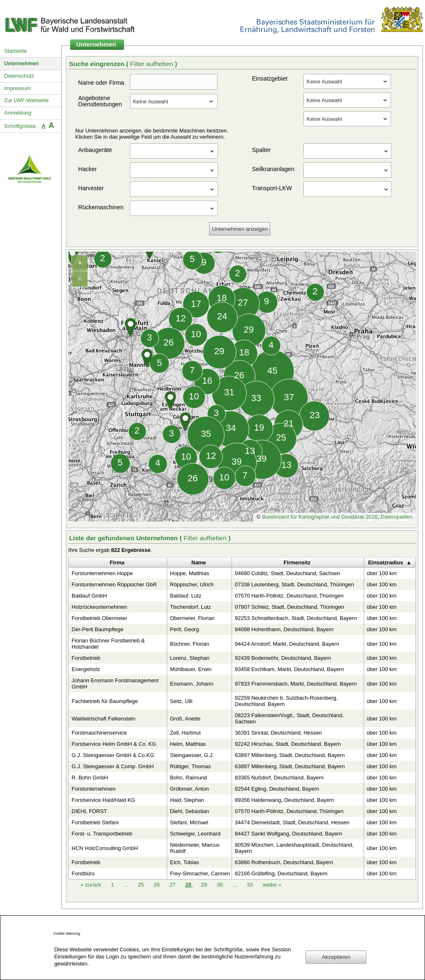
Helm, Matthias (188, 744)
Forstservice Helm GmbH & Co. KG (114, 744)
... (126, 885)
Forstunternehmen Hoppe (103, 573)
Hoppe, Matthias (190, 573)
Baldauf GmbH (89, 596)
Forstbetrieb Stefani (95, 822)
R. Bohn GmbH (90, 778)
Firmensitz (297, 562)
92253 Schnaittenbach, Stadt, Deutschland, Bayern (296, 618)
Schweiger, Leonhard (195, 834)
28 (189, 885)
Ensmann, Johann (192, 684)
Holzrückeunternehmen (100, 607)
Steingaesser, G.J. (192, 755)
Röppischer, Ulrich (192, 584)
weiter (272, 885)
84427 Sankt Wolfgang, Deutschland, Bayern (288, 834)
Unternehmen (22, 63)
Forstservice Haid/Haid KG (104, 800)
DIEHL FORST (89, 811)
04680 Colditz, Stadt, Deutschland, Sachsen (287, 573)
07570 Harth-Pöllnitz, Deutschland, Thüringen (289, 596)
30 (220, 885)
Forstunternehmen (94, 789)
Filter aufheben (152, 64)
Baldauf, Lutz (186, 596)
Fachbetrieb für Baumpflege (105, 701)
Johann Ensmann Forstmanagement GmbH (115, 684)
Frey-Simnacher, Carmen (200, 873)
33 (251, 885)
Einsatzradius (386, 562)
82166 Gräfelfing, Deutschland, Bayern (281, 873)
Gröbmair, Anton (190, 789)
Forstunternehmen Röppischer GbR (114, 584)
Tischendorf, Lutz (191, 607)
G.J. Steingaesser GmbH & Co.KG (113, 755)
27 (173, 885)
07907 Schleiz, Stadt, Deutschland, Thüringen (289, 607)
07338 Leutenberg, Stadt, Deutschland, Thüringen (294, 584)
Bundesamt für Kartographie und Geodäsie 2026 (320, 517)
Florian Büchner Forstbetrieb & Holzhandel (108, 644)
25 (142, 885)
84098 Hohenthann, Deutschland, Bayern (284, 629)
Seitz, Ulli (181, 701)
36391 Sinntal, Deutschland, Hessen (278, 733)
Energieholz (86, 669)
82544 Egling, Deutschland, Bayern (277, 789)
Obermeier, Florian (192, 618)
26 (157, 885)
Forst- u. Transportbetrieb (102, 834)
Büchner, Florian (190, 644)
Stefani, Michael (189, 822)
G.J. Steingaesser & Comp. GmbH (113, 766)
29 (205, 885)
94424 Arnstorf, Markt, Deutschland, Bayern (287, 644)
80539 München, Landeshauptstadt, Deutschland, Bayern (294, 848)
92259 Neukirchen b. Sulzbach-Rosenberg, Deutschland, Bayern (286, 701)
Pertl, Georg (185, 629)
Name (199, 562)
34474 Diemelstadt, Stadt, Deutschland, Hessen (292, 822)
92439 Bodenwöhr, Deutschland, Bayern (283, 658)
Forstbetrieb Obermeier (100, 618)
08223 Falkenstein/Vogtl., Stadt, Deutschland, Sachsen (289, 718)
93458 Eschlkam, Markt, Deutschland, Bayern (289, 669)
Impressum (17, 88)
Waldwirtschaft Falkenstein (104, 719)
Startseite (16, 51)
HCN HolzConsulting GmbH (105, 848)
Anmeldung (18, 113)
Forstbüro (83, 873)
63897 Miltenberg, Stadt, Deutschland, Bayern (290, 755)
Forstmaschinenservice (99, 733)
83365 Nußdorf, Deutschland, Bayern (279, 778)
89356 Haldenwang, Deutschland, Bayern (285, 800)
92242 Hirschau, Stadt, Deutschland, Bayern (288, 744)
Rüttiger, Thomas (191, 766)
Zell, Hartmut (186, 733)
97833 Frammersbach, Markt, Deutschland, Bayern (296, 684)
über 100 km (382, 573)
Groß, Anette (185, 719)
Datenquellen (396, 517)
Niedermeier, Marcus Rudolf (195, 848)
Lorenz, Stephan (190, 658)
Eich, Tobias (185, 862)
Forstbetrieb (86, 658)
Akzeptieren (336, 957)
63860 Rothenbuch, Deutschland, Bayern (284, 862)
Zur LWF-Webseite (26, 100)
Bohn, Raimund (189, 778)
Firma (117, 562)
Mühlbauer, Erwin (191, 669)
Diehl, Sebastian (190, 811)
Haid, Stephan (187, 800)
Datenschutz (19, 76)
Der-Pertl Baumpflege (98, 629)
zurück (92, 885)
